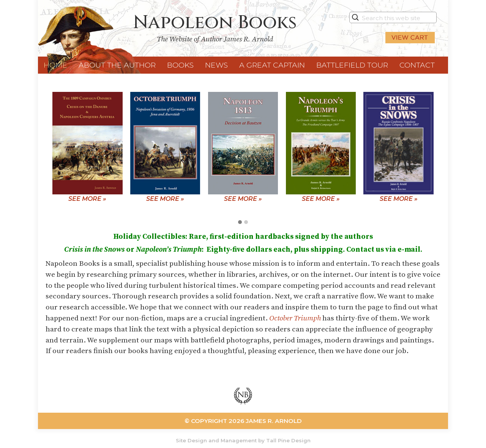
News (216, 65)
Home (55, 65)
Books (180, 65)
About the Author (117, 65)
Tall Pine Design (288, 440)
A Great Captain (272, 65)
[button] (240, 223)
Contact (417, 65)
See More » (87, 199)
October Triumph (295, 318)
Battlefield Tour (352, 65)
